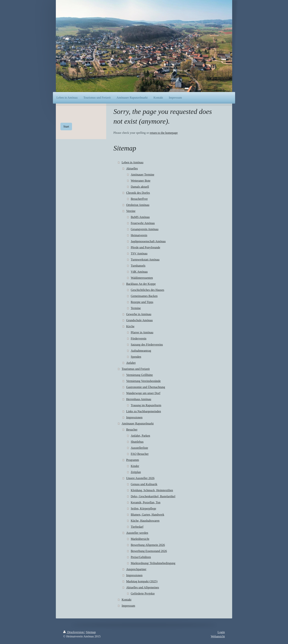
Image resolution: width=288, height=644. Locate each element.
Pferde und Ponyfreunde (145, 247)
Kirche (130, 326)
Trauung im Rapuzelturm (146, 405)
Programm (133, 460)
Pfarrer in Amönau (142, 332)
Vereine (131, 211)
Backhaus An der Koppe (141, 284)
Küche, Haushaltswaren (145, 521)
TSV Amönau (139, 253)
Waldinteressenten (142, 278)
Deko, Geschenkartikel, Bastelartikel (153, 496)
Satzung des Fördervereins (147, 345)
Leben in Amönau (132, 162)
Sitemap (91, 632)
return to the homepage (164, 133)
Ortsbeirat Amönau (138, 205)
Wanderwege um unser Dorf (143, 393)
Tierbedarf (137, 527)
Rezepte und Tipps (142, 302)
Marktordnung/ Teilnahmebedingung (153, 563)
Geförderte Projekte (143, 593)
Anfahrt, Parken (140, 436)
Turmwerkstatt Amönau (145, 260)
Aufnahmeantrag (141, 351)
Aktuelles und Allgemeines (143, 587)
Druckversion (74, 632)
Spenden (136, 357)
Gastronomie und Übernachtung (146, 387)
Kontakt (126, 600)
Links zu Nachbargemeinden (144, 411)
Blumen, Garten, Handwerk (147, 515)
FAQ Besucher (140, 454)
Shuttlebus (137, 442)
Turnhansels (138, 266)
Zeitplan (136, 472)
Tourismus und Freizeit (136, 369)
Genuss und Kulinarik (144, 484)
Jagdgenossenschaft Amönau (148, 241)
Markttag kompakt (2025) (142, 581)
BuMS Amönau (140, 217)
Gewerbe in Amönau (139, 314)
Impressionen (134, 417)
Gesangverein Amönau (145, 229)
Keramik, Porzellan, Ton (146, 502)
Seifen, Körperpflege (143, 508)
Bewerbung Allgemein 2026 (148, 545)
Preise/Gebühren (141, 557)
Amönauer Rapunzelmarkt (138, 423)
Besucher (132, 430)
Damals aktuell (140, 187)
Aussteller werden (137, 533)
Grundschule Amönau (139, 320)
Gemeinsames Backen (144, 296)
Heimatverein (139, 235)
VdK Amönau (139, 272)
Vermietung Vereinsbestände (143, 381)
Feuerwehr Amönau (143, 223)
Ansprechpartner (136, 569)
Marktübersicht (140, 539)
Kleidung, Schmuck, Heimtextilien (152, 490)
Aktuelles (132, 168)
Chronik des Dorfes (138, 193)
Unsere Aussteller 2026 (140, 478)
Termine (136, 308)
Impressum (128, 606)
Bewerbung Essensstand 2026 (149, 551)
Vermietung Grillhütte (139, 375)
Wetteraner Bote (141, 181)
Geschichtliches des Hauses (147, 290)
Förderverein (139, 338)
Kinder (135, 466)
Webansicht (218, 636)
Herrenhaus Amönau (139, 399)
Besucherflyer (139, 199)
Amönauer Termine (143, 175)
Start (66, 126)
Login (221, 632)
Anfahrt (131, 363)
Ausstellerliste (139, 448)
